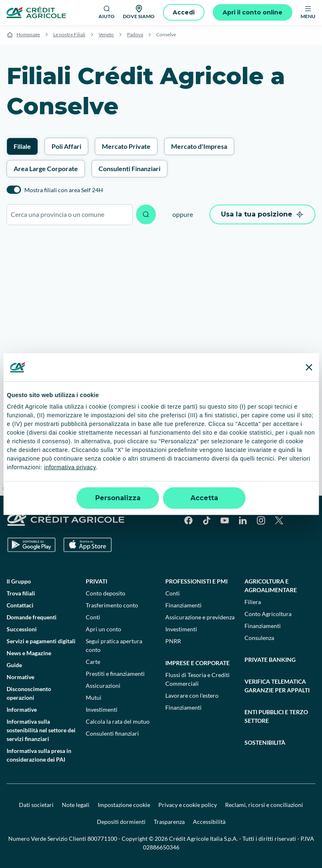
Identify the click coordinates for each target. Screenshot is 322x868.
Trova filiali (21, 593)
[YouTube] (225, 520)
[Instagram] (261, 520)
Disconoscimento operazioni (29, 693)
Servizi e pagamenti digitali (41, 641)
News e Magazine (29, 653)
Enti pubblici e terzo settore (276, 716)
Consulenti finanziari (112, 733)
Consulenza (259, 638)
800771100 (102, 839)
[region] (161, 365)
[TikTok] (207, 520)
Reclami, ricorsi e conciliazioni (264, 805)
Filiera (253, 602)
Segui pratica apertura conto (114, 645)
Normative (20, 677)
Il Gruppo (19, 581)
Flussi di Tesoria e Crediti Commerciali (197, 679)
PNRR (173, 641)
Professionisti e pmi (196, 581)
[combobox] (70, 215)
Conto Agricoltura (268, 614)
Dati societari (36, 805)
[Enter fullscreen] (312, 469)
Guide (14, 665)
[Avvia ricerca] (146, 214)
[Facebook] (188, 520)
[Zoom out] (312, 441)
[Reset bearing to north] (312, 453)
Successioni (22, 629)
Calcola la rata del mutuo (118, 721)
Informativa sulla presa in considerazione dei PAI (39, 755)
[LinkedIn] (243, 520)
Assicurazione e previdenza (200, 617)
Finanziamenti (183, 605)
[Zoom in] (312, 429)
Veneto (106, 34)
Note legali (76, 805)
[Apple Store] (88, 545)
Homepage (28, 34)
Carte (93, 662)
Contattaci (20, 605)
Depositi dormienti (121, 822)
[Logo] (36, 12)
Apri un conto (103, 629)
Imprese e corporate (197, 663)
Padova (135, 34)
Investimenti (102, 709)
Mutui (94, 697)
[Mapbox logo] (21, 488)
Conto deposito (106, 593)
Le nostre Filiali (69, 34)
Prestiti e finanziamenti (115, 674)
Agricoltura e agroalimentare (271, 586)
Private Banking (270, 660)
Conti (93, 617)
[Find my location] (312, 486)
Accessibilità (209, 822)
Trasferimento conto (112, 605)
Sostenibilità (265, 742)
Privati (96, 581)
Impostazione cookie (124, 805)
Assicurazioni (103, 686)
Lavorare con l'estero (192, 695)
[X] (279, 520)
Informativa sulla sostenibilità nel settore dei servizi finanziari (41, 730)
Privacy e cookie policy (188, 805)
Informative (22, 709)
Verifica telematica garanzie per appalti (277, 686)
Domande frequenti (32, 617)
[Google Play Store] (32, 545)
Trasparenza (169, 822)
